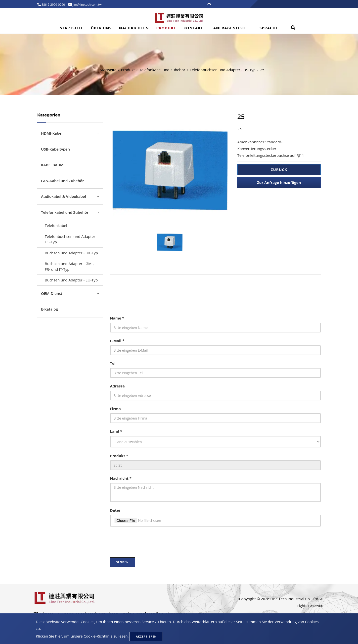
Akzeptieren (146, 636)
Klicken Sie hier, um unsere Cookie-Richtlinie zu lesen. (82, 636)
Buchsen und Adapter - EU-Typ (71, 280)
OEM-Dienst (52, 293)
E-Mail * (117, 341)
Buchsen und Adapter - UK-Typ (71, 253)
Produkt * (119, 456)
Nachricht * (121, 478)
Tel (113, 363)
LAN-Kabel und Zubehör (63, 181)
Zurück (279, 169)
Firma (115, 409)
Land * (116, 431)
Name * (117, 318)
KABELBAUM (52, 165)
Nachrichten (134, 28)
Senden (123, 562)
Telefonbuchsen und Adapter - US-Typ (223, 70)
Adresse (117, 386)
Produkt (166, 28)
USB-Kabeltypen (55, 149)
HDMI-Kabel (52, 133)
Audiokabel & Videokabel (64, 196)
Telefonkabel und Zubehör (162, 70)
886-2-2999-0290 (53, 5)
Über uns (101, 28)
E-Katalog (49, 309)
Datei (115, 510)
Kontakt (193, 28)
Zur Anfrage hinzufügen (279, 182)
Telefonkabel (56, 225)
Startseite (72, 28)
